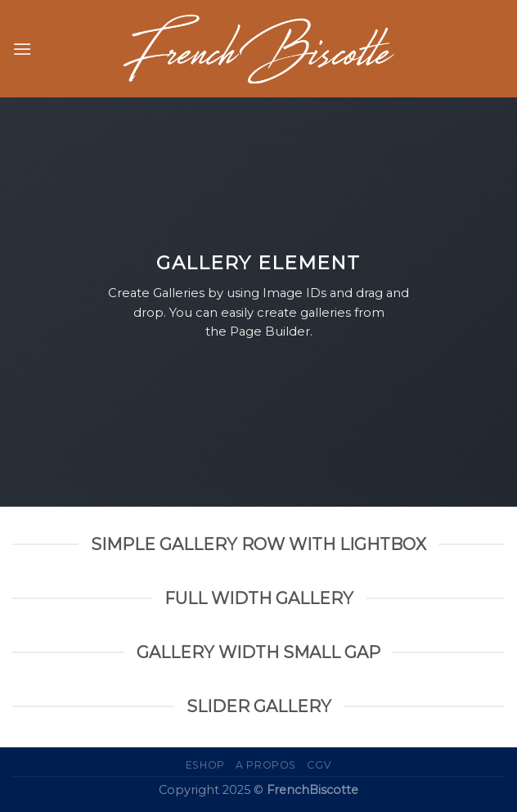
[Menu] (22, 49)
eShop (205, 765)
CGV (319, 765)
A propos (266, 765)
